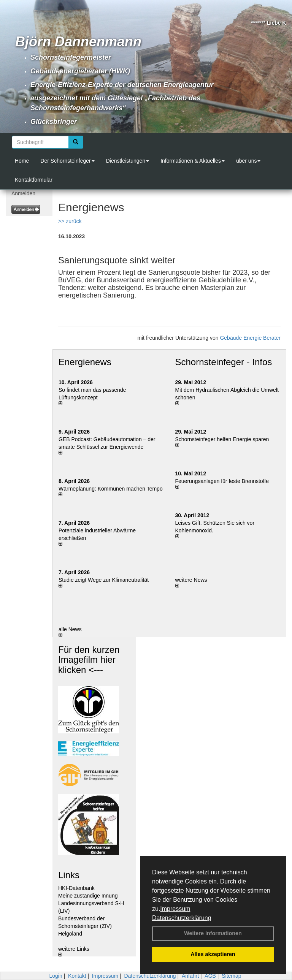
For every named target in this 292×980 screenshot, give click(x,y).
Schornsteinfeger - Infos (224, 362)
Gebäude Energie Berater (250, 338)
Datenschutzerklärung (182, 918)
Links (69, 875)
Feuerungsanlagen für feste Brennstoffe (222, 481)
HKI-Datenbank (76, 888)
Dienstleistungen (128, 161)
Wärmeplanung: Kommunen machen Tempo (111, 489)
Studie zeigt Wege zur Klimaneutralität (104, 580)
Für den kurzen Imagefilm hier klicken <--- (89, 660)
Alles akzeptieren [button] (213, 954)
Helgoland (70, 934)
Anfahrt (190, 976)
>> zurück (70, 221)
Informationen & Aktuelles (193, 161)
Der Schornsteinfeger (67, 161)
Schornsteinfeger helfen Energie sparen (222, 439)
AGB (210, 976)
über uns (248, 161)
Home (22, 161)
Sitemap (231, 976)
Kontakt (77, 976)
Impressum (175, 909)
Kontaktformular (34, 180)
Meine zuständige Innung (88, 896)
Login (56, 976)
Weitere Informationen (213, 933)
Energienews (85, 362)
